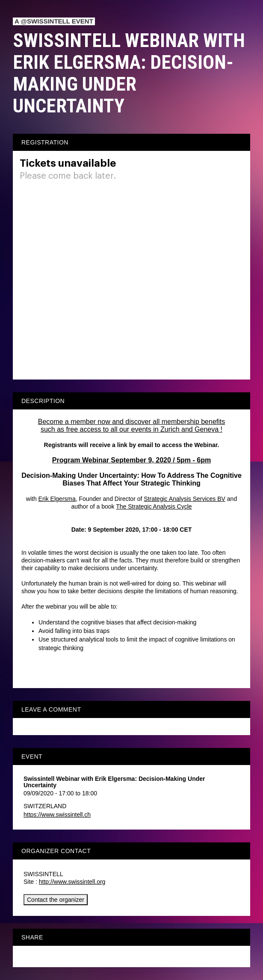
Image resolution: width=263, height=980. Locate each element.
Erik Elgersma (57, 499)
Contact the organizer (56, 900)
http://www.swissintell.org (72, 882)
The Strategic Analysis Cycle (154, 506)
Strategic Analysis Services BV (185, 499)
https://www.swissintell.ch (57, 815)
